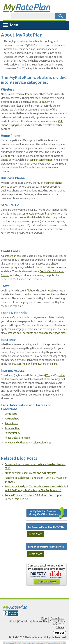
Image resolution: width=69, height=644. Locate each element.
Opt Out (60, 633)
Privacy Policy (12, 433)
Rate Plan (26, 7)
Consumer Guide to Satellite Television (39, 214)
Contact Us (11, 414)
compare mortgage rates (53, 333)
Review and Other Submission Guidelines (28, 443)
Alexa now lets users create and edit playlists (30, 473)
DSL (48, 375)
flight (30, 291)
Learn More (36, 534)
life (13, 364)
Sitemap (61, 627)
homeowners (39, 364)
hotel (50, 291)
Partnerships (12, 419)
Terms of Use (12, 428)
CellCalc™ (44, 102)
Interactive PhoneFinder (26, 94)
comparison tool (12, 256)
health (26, 364)
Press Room (11, 423)
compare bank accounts (20, 333)
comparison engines (41, 160)
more (54, 364)
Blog (44, 618)
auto (19, 364)
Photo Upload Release (17, 438)
